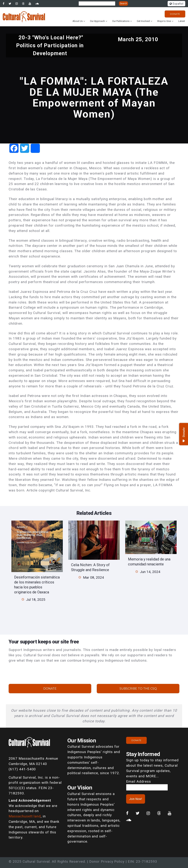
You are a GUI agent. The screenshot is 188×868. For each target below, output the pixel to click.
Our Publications (121, 21)
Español (176, 4)
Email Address (138, 781)
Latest (182, 21)
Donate (175, 14)
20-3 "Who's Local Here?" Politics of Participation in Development (50, 45)
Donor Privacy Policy (107, 861)
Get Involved (143, 21)
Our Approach (97, 21)
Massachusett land (25, 816)
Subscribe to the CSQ (138, 689)
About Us (78, 21)
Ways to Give (164, 21)
